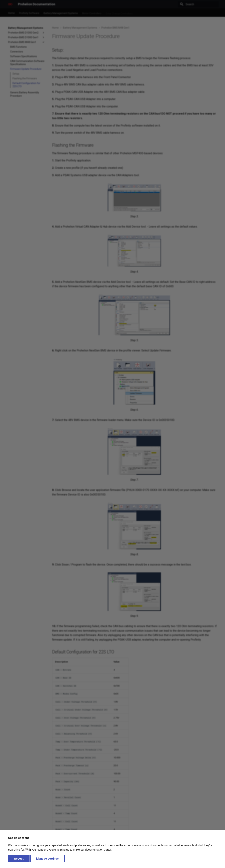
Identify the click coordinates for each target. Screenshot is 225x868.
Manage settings (47, 859)
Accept (19, 859)
